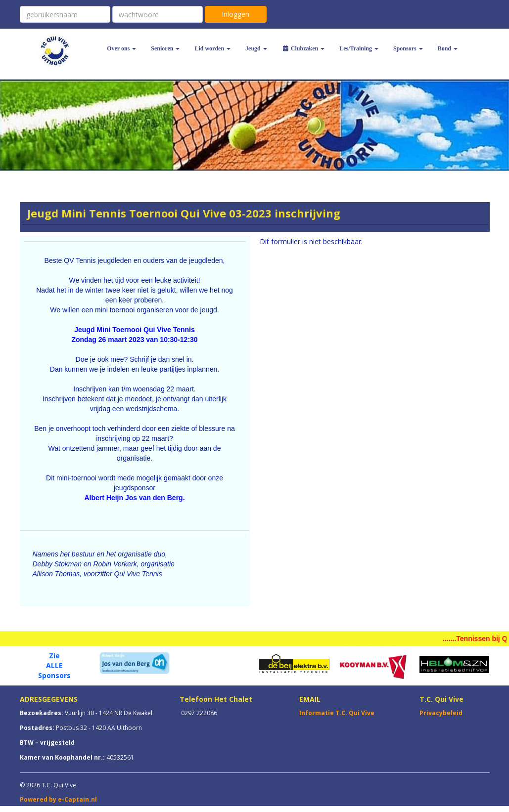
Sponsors (408, 48)
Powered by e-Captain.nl (58, 799)
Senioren (165, 48)
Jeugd (256, 48)
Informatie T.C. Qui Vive (337, 713)
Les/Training (359, 48)
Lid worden (212, 48)
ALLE (54, 665)
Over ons (121, 48)
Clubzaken (303, 48)
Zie (54, 656)
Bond (448, 48)
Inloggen (235, 14)
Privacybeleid (441, 713)
